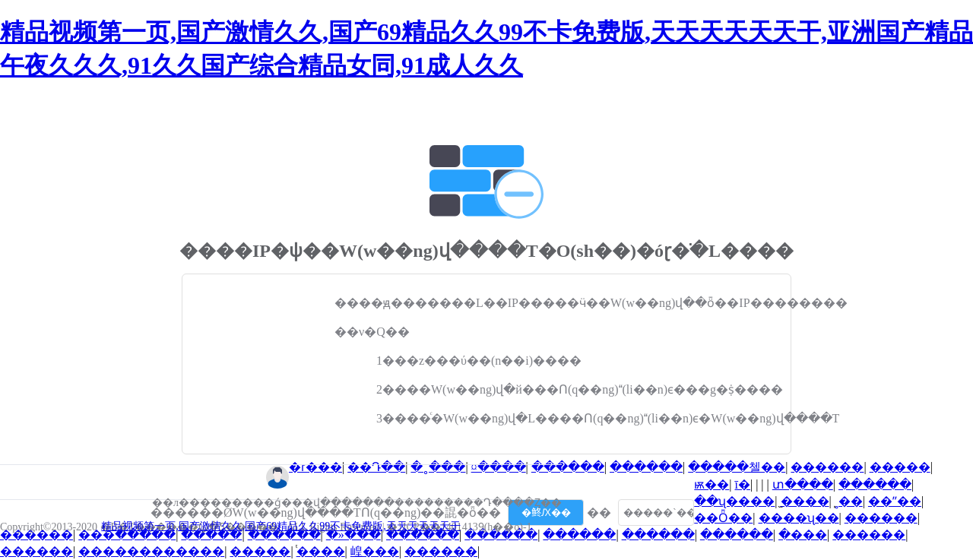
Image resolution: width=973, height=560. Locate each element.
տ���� (803, 484)
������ (568, 467)
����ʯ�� (799, 518)
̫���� (805, 501)
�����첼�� (737, 467)
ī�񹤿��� (743, 484)
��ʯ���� (734, 501)
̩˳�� (849, 501)
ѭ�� (712, 484)
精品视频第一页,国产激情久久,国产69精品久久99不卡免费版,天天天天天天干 (281, 526)
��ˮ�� (895, 501)
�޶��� (803, 535)
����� (900, 467)
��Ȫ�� (723, 518)
